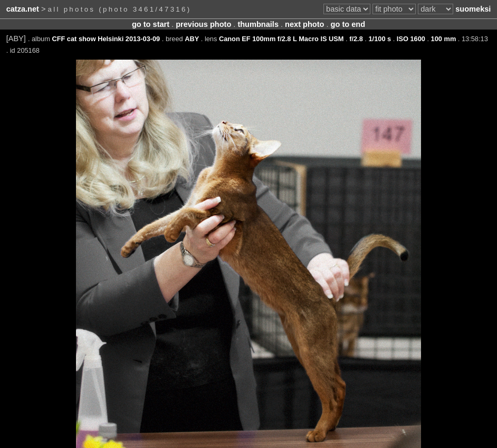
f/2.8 (356, 39)
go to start (151, 24)
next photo (304, 24)
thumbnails (258, 24)
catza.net (23, 9)
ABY (192, 39)
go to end (348, 24)
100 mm (444, 39)
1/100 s (380, 39)
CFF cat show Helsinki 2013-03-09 (106, 39)
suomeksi (473, 9)
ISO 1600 (411, 39)
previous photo (203, 24)
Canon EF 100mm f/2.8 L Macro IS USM (281, 39)
